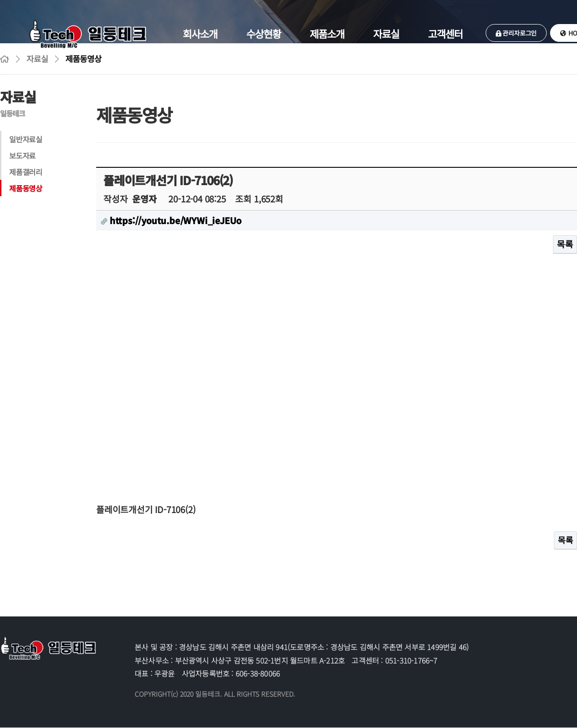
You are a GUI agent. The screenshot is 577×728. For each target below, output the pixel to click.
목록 (565, 244)
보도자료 (22, 155)
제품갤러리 (26, 172)
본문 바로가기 (0, 0)
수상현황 (263, 34)
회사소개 (200, 34)
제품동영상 (26, 188)
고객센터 (445, 34)
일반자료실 (26, 139)
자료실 (386, 34)
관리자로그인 (516, 33)
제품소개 (327, 34)
